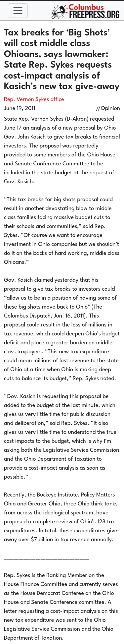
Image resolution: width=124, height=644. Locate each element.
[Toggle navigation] (18, 11)
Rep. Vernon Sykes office (34, 100)
